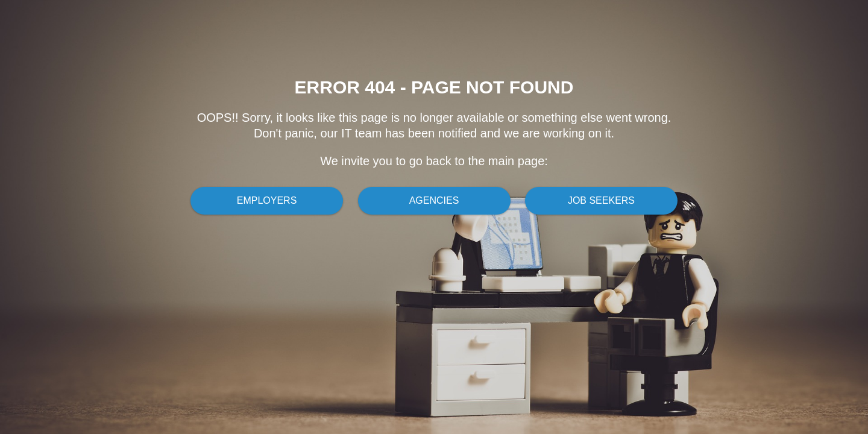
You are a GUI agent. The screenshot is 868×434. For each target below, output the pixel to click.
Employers (267, 200)
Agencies (434, 200)
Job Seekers (601, 200)
